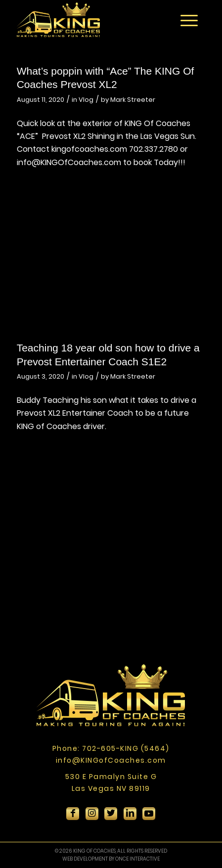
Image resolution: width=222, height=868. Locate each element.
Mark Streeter (133, 100)
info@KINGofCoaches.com (111, 760)
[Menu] (184, 20)
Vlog (86, 100)
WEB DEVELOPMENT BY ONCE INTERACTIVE (111, 859)
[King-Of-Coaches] (58, 20)
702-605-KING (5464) (126, 748)
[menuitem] (184, 20)
